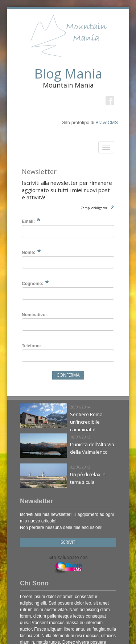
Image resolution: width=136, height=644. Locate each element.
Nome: (28, 253)
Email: (28, 221)
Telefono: (31, 346)
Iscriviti (68, 542)
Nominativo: (34, 315)
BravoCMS (107, 122)
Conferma (68, 375)
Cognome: (32, 284)
